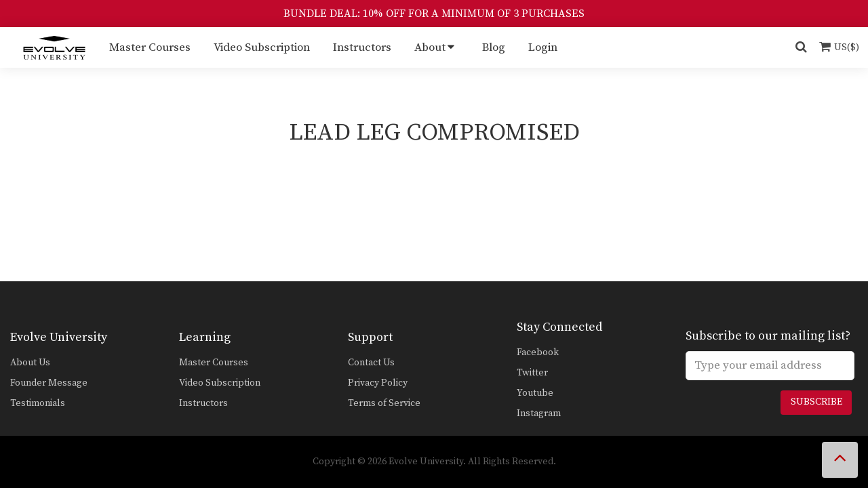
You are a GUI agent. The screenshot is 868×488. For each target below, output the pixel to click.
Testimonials (38, 403)
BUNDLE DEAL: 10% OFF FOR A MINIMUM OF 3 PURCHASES (434, 14)
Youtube (535, 393)
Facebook (538, 352)
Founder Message (49, 383)
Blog (494, 47)
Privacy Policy (378, 383)
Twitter (532, 373)
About (430, 47)
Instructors (362, 47)
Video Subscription (262, 47)
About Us (30, 363)
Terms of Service (384, 403)
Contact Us (371, 363)
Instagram (539, 413)
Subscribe (816, 402)
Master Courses (150, 47)
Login (543, 47)
